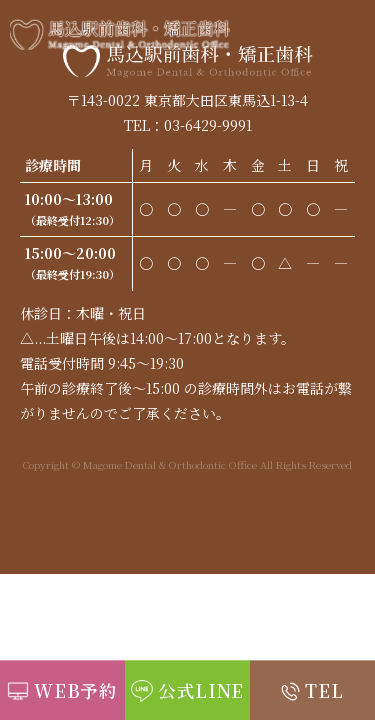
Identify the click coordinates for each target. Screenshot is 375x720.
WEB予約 (76, 690)
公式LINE (201, 690)
